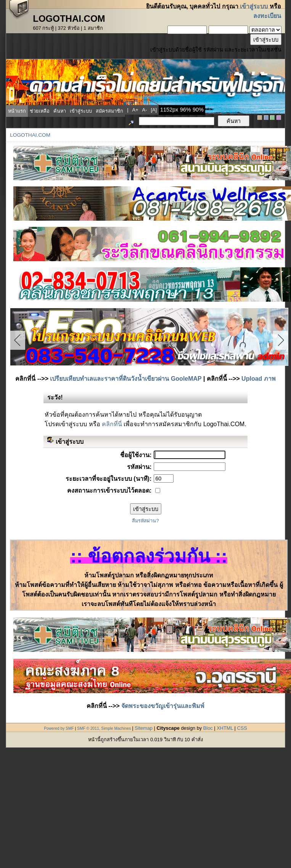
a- (145, 110)
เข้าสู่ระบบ (254, 6)
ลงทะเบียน (267, 16)
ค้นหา (60, 111)
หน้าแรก (17, 111)
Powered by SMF (59, 728)
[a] (154, 110)
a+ (135, 110)
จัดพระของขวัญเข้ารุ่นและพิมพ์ (163, 706)
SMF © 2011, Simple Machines (104, 728)
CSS (242, 728)
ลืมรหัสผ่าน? (145, 521)
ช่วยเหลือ (40, 111)
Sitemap (144, 728)
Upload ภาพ (259, 379)
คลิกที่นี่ (112, 424)
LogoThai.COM (30, 135)
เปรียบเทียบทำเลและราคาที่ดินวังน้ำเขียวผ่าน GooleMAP (126, 379)
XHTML (225, 728)
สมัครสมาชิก (109, 111)
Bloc (208, 728)
